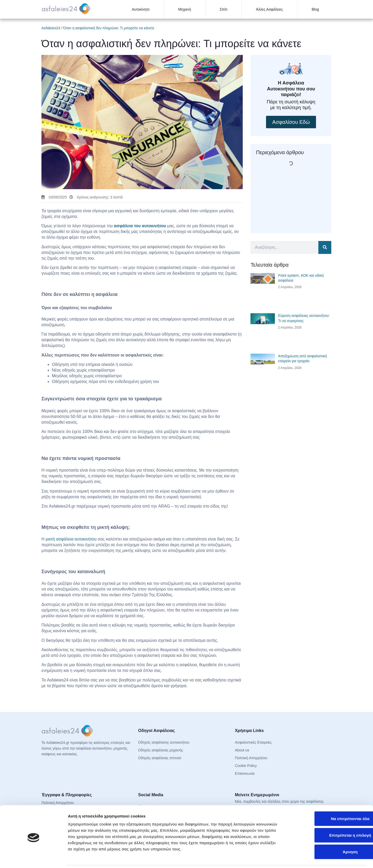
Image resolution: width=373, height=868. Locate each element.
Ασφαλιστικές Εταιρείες (253, 742)
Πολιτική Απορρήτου (251, 758)
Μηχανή (185, 9)
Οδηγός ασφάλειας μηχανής (160, 750)
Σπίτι (223, 9)
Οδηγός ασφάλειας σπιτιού (160, 758)
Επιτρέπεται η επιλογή (330, 817)
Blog (315, 9)
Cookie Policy (246, 766)
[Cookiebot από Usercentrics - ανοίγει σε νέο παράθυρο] (34, 858)
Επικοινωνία (245, 773)
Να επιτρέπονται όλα (330, 801)
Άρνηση (330, 834)
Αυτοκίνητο (141, 9)
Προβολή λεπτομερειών (308, 858)
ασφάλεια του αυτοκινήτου (140, 226)
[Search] (325, 247)
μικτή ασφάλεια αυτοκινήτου (71, 539)
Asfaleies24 (51, 28)
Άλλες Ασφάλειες (269, 9)
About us (242, 750)
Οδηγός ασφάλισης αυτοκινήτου (164, 742)
